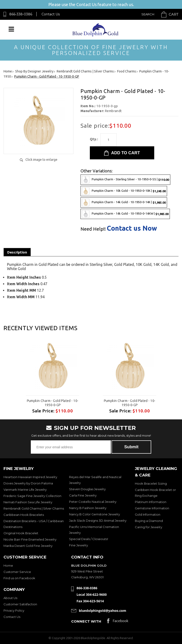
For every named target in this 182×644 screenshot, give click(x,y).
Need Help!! (93, 229)
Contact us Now (132, 228)
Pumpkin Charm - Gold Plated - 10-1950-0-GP (53, 403)
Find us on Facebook (19, 578)
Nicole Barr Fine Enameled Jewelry (30, 539)
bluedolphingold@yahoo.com (103, 611)
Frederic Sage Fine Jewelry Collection (32, 496)
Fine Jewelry (79, 545)
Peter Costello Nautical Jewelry (93, 502)
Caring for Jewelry (149, 527)
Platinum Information (151, 502)
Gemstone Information (152, 508)
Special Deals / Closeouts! (89, 539)
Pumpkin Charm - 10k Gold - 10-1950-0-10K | (124, 191)
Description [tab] (17, 252)
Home (8, 565)
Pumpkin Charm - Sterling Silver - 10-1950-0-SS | (125, 180)
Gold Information (148, 514)
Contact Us (51, 14)
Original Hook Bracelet (21, 533)
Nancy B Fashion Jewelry (88, 508)
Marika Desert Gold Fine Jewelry (28, 546)
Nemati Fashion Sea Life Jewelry (28, 502)
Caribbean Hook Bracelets (24, 515)
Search (148, 14)
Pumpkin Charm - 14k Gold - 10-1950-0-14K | (124, 202)
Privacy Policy (14, 610)
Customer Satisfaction (20, 604)
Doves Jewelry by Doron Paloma (28, 483)
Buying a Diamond (149, 521)
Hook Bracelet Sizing (151, 483)
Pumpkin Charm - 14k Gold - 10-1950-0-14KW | (125, 214)
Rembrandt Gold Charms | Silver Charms (34, 508)
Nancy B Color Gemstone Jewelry (94, 514)
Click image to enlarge (41, 160)
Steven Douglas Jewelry (87, 489)
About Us (10, 598)
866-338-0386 (21, 14)
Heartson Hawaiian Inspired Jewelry (30, 477)
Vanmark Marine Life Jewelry (25, 490)
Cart (174, 14)
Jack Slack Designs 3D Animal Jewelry (98, 521)
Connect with (86, 621)
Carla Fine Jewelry (83, 495)
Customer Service (17, 572)
